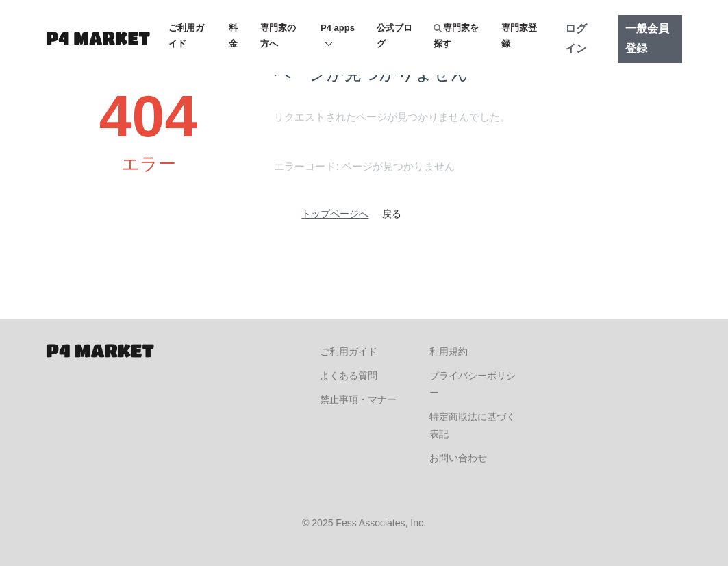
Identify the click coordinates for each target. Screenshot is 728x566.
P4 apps (338, 28)
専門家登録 (519, 36)
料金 (233, 36)
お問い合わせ (458, 458)
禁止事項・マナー (358, 399)
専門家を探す (456, 36)
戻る (392, 214)
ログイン (576, 38)
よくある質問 (349, 376)
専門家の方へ (278, 36)
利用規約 (449, 352)
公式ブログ (394, 36)
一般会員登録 (647, 38)
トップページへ (335, 214)
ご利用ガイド (186, 36)
